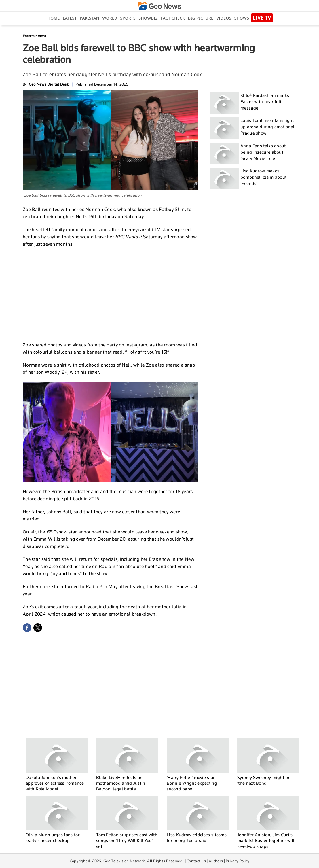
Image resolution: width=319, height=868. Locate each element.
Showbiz (148, 18)
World (110, 18)
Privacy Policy (238, 861)
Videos (224, 18)
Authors (216, 861)
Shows (242, 18)
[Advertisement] (111, 294)
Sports (128, 18)
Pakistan (90, 18)
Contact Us (196, 861)
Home (53, 18)
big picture (201, 18)
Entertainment (34, 36)
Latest (70, 18)
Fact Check (173, 18)
